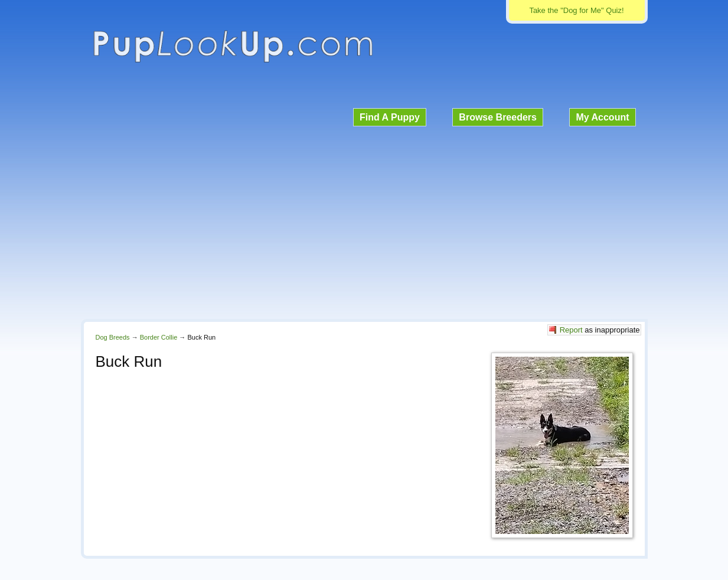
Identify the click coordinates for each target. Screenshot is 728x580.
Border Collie (159, 337)
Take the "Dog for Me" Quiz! (576, 10)
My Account (602, 117)
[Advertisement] (364, 221)
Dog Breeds (113, 337)
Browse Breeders (498, 117)
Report (571, 330)
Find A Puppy (390, 117)
